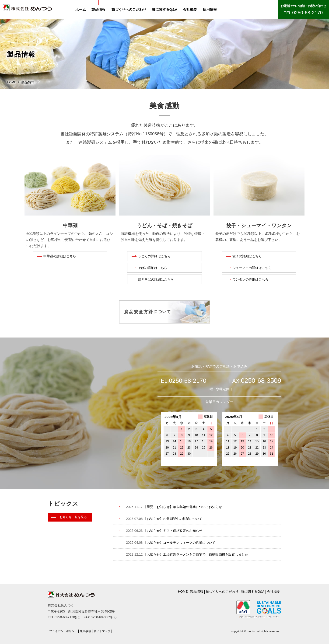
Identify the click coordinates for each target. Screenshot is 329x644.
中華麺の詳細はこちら (61, 257)
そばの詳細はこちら (154, 270)
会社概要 (193, 9)
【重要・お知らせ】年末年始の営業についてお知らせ (181, 510)
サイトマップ (106, 631)
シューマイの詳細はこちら (253, 270)
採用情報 (213, 9)
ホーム (83, 9)
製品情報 (101, 9)
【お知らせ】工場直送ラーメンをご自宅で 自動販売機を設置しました (195, 557)
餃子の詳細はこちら (248, 257)
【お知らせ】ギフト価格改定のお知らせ (170, 534)
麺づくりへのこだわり (132, 9)
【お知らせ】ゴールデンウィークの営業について (177, 546)
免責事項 (88, 631)
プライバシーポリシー (64, 631)
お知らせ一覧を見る (74, 521)
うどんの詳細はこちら (155, 257)
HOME (12, 82)
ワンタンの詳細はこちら (252, 282)
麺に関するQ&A (167, 9)
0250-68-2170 (307, 12)
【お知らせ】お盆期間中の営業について (170, 522)
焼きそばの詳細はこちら (157, 282)
